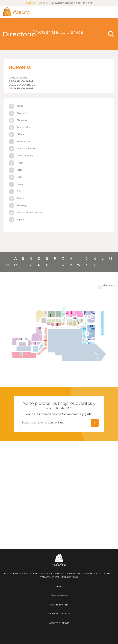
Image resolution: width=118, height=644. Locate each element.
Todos (16, 106)
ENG (31, 3)
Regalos (17, 184)
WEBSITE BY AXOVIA (59, 623)
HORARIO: (65, 3)
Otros (16, 177)
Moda (16, 170)
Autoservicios (19, 127)
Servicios (17, 198)
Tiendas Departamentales (26, 212)
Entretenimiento (21, 156)
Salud (16, 191)
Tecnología (18, 205)
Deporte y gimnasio (22, 149)
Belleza (16, 134)
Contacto (59, 586)
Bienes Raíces (20, 141)
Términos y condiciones (59, 613)
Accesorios (18, 113)
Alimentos (18, 120)
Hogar (16, 163)
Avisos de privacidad (59, 605)
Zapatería (17, 220)
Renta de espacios (59, 595)
